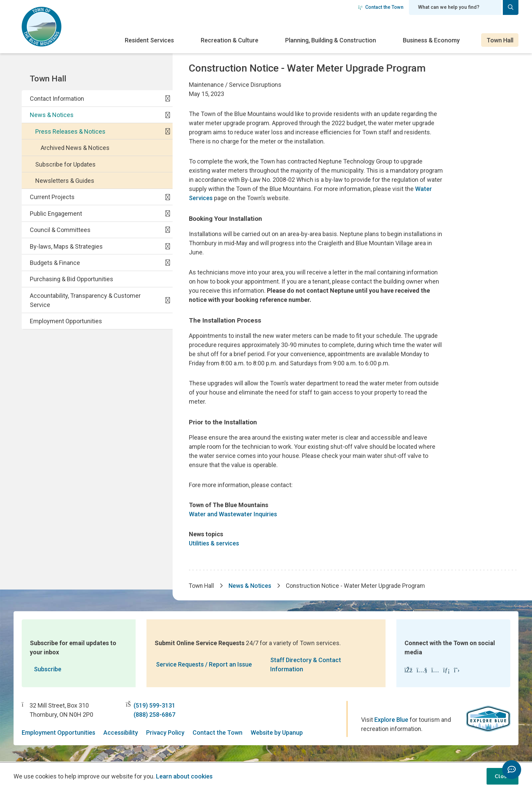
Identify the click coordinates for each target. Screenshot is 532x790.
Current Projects (52, 197)
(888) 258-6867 (154, 715)
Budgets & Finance (55, 263)
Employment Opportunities (66, 321)
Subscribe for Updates (65, 164)
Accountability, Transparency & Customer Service (85, 300)
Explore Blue (391, 720)
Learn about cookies (184, 776)
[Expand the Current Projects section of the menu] (168, 197)
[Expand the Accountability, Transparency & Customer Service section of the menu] (168, 300)
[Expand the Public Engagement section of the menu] (168, 213)
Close (503, 776)
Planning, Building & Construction (331, 40)
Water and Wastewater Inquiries (233, 514)
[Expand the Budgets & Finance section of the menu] (168, 263)
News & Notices (52, 115)
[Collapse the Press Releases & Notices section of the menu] (168, 131)
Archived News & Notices (75, 148)
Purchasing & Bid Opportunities (72, 279)
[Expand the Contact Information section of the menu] (168, 98)
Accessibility (121, 733)
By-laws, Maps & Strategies (66, 246)
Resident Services (149, 40)
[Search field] (455, 7)
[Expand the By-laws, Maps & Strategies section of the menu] (168, 246)
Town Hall (500, 40)
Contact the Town (381, 7)
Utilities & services (214, 543)
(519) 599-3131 (154, 706)
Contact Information (57, 99)
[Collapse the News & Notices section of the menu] (168, 115)
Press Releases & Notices (70, 131)
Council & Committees (60, 230)
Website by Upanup (277, 733)
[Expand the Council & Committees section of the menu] (168, 230)
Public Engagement (56, 214)
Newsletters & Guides (65, 181)
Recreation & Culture (230, 40)
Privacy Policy (165, 733)
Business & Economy (431, 40)
